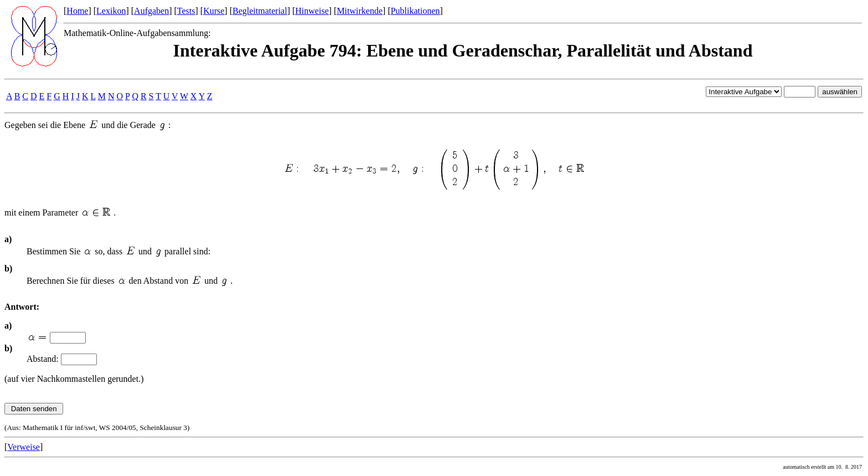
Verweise (24, 447)
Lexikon (111, 11)
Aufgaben (151, 11)
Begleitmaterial (260, 11)
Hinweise (312, 11)
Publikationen (415, 11)
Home (77, 11)
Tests (186, 11)
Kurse (214, 11)
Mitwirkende (360, 11)
